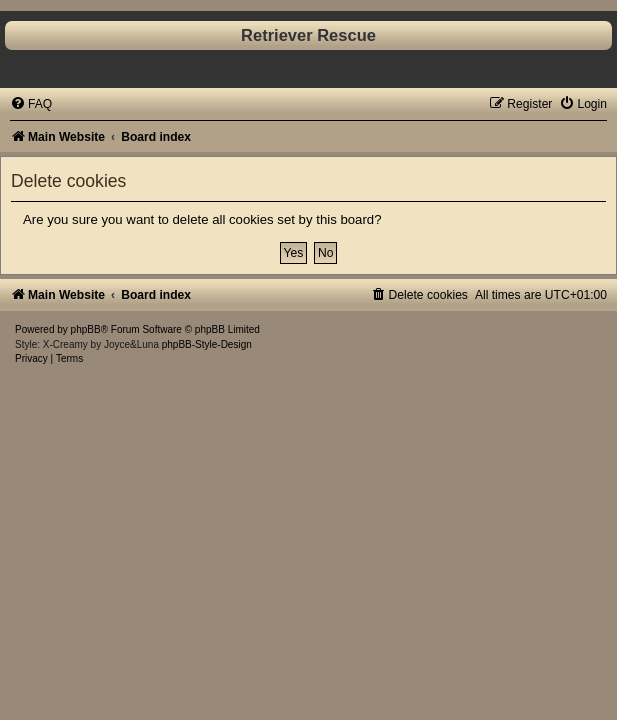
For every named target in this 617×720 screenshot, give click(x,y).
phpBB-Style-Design (207, 344)
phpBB (86, 329)
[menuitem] (31, 104)
